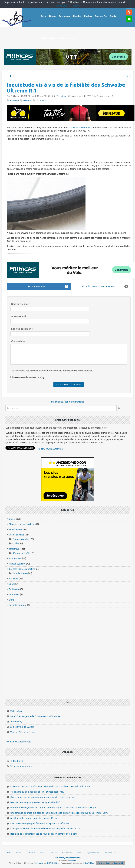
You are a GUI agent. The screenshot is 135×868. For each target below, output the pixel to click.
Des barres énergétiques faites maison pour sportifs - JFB (40, 823)
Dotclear (73, 860)
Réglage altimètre (22, 553)
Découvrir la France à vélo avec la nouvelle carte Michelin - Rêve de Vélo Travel (51, 786)
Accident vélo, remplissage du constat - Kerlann (35, 818)
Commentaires (48, 286)
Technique (62, 96)
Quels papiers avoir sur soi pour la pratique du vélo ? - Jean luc (42, 797)
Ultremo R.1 (42, 101)
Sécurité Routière (18, 605)
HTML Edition (53, 863)
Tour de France (20, 573)
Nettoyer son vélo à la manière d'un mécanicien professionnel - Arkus (46, 829)
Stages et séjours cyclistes (22, 524)
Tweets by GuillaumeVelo (18, 742)
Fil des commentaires (21, 766)
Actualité (14, 579)
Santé (12, 584)
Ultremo (27, 101)
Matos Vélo (16, 711)
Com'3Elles (88, 863)
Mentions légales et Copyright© (110, 863)
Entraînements (16, 529)
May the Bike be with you (23, 732)
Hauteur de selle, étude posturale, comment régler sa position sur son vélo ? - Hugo (53, 808)
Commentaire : (19, 341)
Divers (12, 519)
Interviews (14, 594)
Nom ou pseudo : (20, 304)
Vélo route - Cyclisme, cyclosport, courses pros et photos (16, 21)
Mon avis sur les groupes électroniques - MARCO (35, 802)
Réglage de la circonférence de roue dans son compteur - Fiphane (44, 834)
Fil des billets (17, 761)
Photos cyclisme (17, 564)
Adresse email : (19, 317)
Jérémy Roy (16, 722)
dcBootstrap (38, 863)
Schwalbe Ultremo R (79, 128)
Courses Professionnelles (22, 569)
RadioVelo (14, 589)
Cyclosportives (17, 535)
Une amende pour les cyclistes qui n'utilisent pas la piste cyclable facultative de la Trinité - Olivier (60, 813)
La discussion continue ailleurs (105, 286)
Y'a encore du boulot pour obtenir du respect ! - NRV (37, 792)
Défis (12, 600)
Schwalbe (14, 101)
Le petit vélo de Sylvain (22, 727)
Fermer (75, 6)
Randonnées (15, 558)
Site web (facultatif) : (22, 329)
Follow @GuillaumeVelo (50, 449)
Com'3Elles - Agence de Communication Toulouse (35, 716)
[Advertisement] (71, 150)
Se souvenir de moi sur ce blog (29, 377)
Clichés (16, 543)
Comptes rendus (21, 539)
